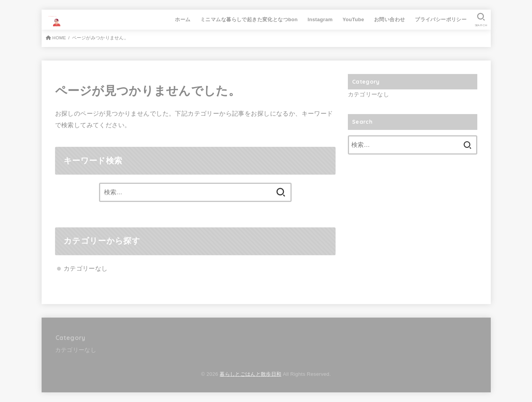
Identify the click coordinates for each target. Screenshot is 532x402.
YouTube (353, 19)
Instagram (320, 19)
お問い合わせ (389, 19)
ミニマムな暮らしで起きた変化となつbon (249, 19)
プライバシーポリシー (441, 19)
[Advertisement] (413, 222)
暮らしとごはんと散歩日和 (250, 374)
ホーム (183, 19)
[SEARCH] (481, 20)
